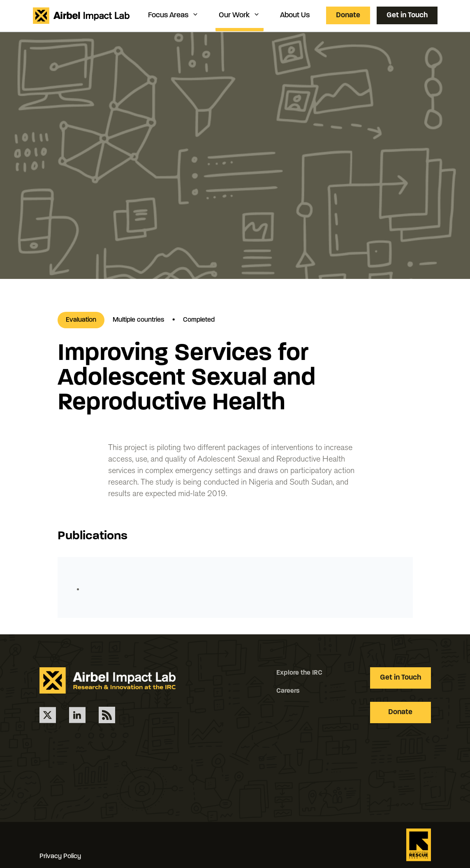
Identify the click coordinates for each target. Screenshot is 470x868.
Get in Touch (407, 15)
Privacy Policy (60, 856)
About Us (295, 15)
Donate (348, 15)
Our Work (240, 15)
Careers (288, 691)
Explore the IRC (299, 673)
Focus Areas (174, 15)
